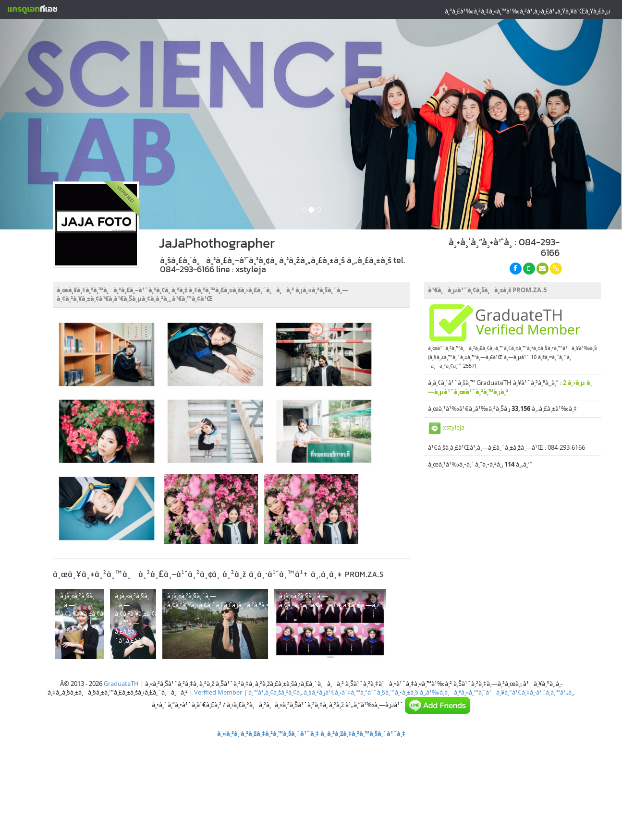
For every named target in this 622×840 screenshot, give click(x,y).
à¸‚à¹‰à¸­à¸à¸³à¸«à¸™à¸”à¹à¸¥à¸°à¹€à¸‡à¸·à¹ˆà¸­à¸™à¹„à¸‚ (497, 692)
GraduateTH (121, 684)
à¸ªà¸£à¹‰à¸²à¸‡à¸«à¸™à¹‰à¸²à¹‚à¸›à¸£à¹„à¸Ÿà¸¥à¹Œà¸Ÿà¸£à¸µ (527, 11)
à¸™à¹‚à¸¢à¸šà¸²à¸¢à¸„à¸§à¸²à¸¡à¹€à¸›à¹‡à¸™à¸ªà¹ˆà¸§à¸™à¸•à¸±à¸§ (333, 692)
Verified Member (218, 692)
